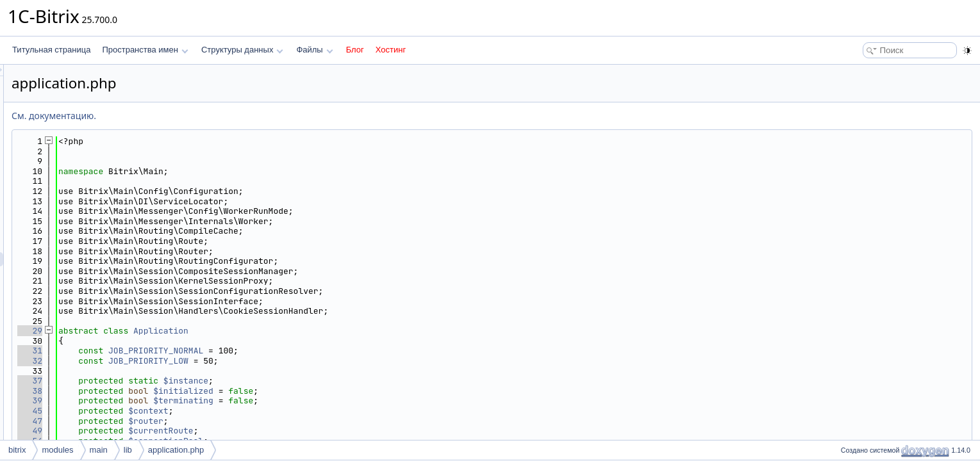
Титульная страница (51, 50)
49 (190, 431)
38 (190, 391)
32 (190, 361)
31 (190, 351)
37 (190, 381)
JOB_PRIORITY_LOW (309, 361)
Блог (355, 50)
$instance (346, 381)
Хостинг (391, 50)
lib (128, 450)
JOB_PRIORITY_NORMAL (316, 351)
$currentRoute (321, 431)
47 (190, 421)
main (99, 450)
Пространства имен (145, 50)
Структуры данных (242, 50)
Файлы (314, 50)
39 (190, 400)
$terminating (344, 400)
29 (190, 331)
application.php (176, 450)
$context (308, 411)
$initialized (344, 391)
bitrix (17, 450)
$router (306, 421)
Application (321, 331)
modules (57, 450)
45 (190, 411)
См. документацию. (214, 116)
